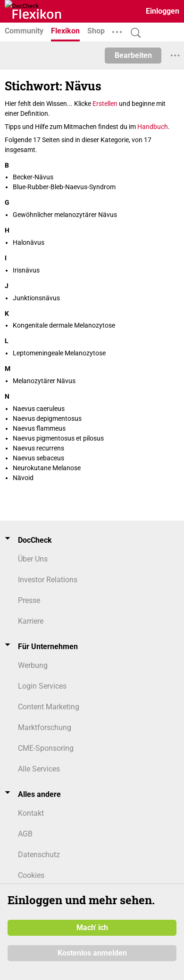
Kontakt (31, 813)
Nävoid (23, 478)
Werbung (33, 665)
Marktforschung (45, 727)
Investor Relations (48, 580)
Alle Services (39, 769)
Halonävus (29, 242)
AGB (25, 834)
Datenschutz (39, 855)
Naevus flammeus (39, 428)
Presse (29, 600)
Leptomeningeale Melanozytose (59, 353)
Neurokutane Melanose (47, 468)
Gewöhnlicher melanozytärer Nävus (65, 215)
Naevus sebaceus (38, 458)
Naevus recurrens (38, 448)
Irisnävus (26, 270)
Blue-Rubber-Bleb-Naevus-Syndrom (64, 187)
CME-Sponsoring (46, 748)
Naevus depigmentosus (47, 418)
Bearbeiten (133, 55)
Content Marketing (49, 707)
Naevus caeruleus (39, 409)
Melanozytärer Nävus (44, 381)
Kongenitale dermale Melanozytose (64, 325)
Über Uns (33, 559)
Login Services (42, 686)
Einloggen (163, 11)
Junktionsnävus (36, 298)
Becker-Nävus (33, 177)
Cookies (31, 875)
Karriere (31, 621)
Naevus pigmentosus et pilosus (58, 438)
